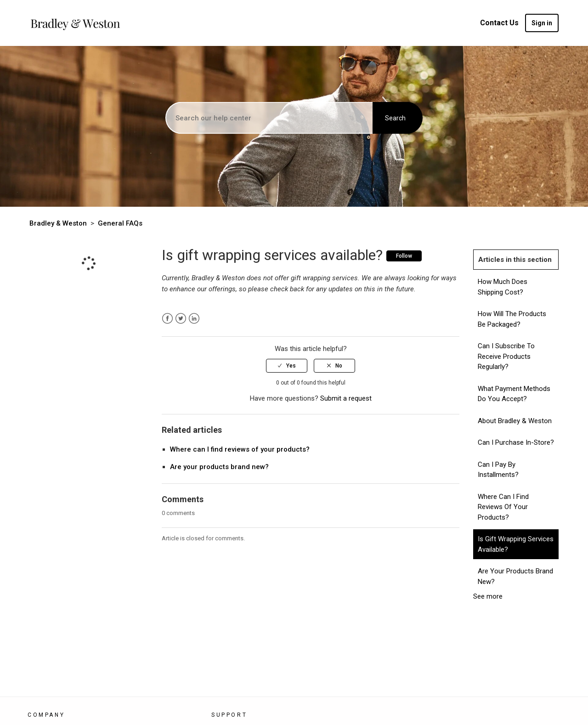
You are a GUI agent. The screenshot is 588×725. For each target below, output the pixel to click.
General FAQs (120, 223)
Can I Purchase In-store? (516, 442)
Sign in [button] (542, 23)
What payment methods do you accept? (514, 394)
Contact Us (499, 23)
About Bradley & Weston (515, 421)
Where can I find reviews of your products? (240, 449)
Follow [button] (404, 256)
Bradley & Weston (58, 223)
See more (488, 596)
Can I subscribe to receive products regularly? (506, 356)
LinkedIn (194, 319)
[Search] (270, 118)
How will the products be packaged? (512, 319)
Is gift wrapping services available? (516, 544)
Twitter (181, 319)
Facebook (167, 319)
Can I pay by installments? (498, 470)
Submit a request (346, 398)
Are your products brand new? (219, 467)
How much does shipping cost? (503, 287)
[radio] (287, 366)
